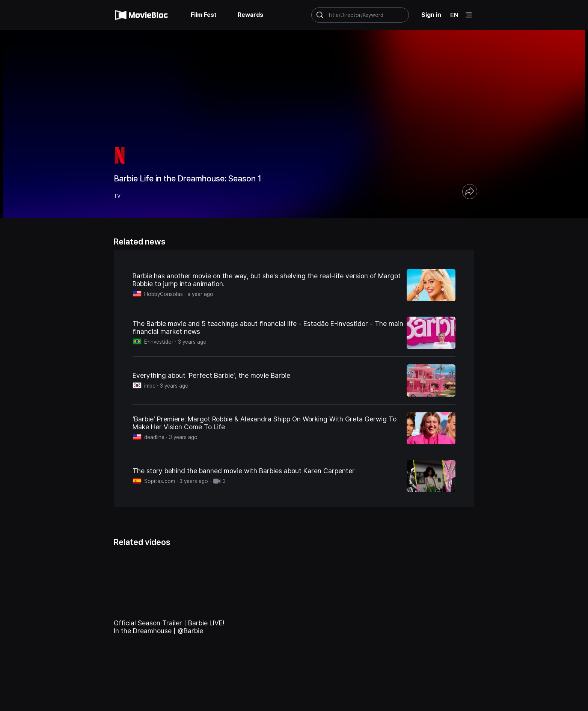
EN (454, 15)
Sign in (431, 15)
